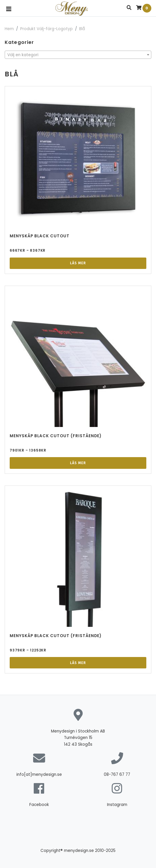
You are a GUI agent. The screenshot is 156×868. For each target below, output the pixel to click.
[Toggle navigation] (9, 9)
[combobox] (78, 55)
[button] (129, 8)
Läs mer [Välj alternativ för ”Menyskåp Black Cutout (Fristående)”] (78, 463)
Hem (9, 29)
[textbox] (78, 55)
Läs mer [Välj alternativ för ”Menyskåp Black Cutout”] (78, 263)
